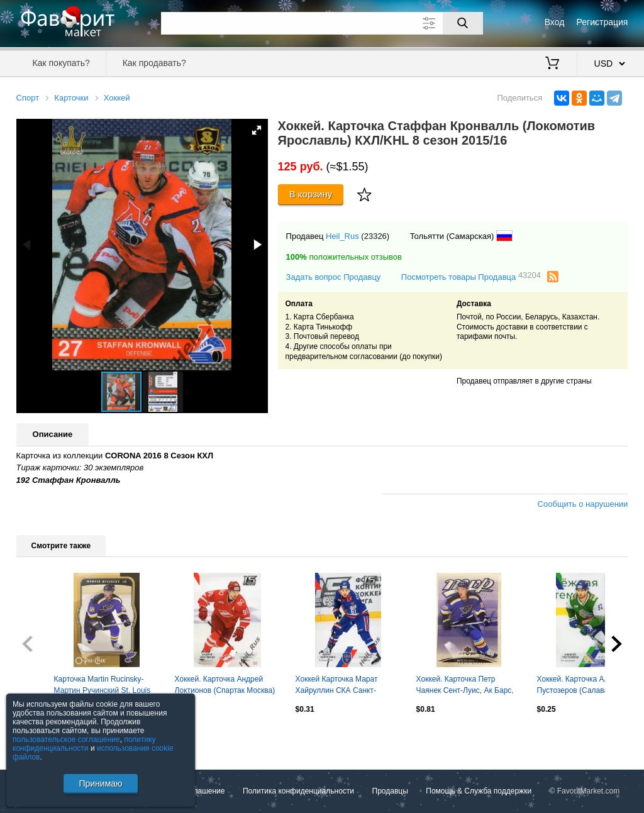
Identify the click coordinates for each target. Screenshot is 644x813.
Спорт (28, 98)
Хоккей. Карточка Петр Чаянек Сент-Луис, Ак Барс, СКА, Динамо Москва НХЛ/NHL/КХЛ (465, 686)
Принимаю (100, 783)
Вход (555, 22)
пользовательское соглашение (66, 739)
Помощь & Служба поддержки (479, 791)
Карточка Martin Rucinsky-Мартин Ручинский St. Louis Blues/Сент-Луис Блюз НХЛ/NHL (103, 686)
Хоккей (117, 98)
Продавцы (390, 791)
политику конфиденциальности (84, 744)
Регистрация (602, 22)
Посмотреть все (44, 736)
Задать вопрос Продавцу (334, 277)
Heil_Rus (342, 236)
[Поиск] (463, 23)
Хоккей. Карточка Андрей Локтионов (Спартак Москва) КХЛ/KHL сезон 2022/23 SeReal (225, 686)
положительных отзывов (344, 257)
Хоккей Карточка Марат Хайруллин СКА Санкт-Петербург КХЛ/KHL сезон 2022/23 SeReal (341, 686)
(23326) (375, 236)
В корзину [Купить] (311, 194)
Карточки (71, 98)
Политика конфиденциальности (298, 791)
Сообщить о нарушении (583, 504)
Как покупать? (61, 63)
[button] (257, 130)
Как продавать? (154, 63)
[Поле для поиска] (322, 23)
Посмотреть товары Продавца (471, 276)
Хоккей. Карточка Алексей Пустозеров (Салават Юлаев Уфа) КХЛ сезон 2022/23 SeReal (587, 686)
